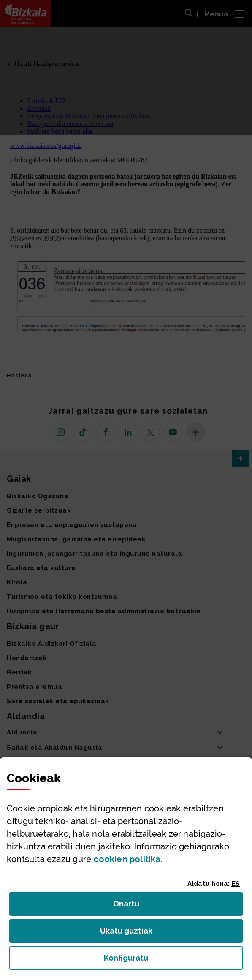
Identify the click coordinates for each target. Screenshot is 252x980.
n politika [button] (127, 859)
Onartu (135, 906)
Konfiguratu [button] (172, 960)
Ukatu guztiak (129, 933)
